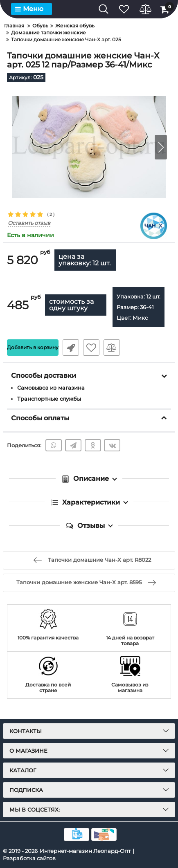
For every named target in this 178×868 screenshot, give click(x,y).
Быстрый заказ (71, 348)
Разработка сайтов (29, 858)
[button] (161, 147)
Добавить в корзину (33, 347)
